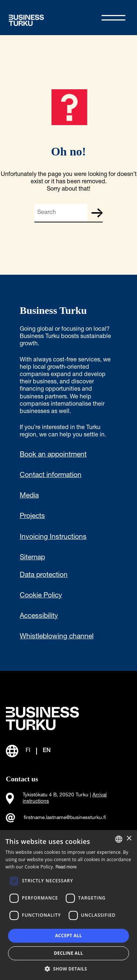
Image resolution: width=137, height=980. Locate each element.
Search (97, 213)
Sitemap (32, 558)
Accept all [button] (69, 936)
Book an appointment (53, 455)
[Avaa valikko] (113, 18)
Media (29, 496)
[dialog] (68, 905)
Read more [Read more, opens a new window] (66, 867)
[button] (69, 968)
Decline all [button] (69, 953)
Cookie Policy (41, 596)
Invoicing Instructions (53, 537)
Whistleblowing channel (57, 637)
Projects (32, 517)
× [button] (129, 839)
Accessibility (39, 616)
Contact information (51, 476)
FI (28, 751)
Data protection (44, 575)
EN (47, 751)
